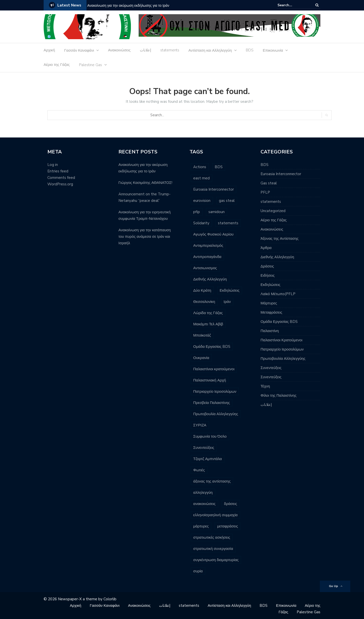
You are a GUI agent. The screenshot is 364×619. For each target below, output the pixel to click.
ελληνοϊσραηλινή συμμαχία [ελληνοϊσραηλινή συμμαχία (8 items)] (215, 515)
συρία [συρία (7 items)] (198, 571)
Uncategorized (273, 211)
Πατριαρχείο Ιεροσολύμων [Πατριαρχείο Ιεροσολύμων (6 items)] (215, 391)
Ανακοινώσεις (119, 50)
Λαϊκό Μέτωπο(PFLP (278, 294)
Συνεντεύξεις (271, 368)
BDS (250, 50)
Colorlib (110, 599)
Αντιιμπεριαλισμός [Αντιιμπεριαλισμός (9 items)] (208, 246)
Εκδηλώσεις (271, 285)
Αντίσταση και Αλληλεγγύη (210, 50)
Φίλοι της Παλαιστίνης (278, 395)
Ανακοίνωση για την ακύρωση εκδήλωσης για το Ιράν (128, 6)
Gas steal (269, 183)
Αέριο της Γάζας (57, 65)
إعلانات (145, 50)
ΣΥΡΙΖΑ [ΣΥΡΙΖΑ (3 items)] (200, 425)
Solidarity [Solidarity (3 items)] (201, 223)
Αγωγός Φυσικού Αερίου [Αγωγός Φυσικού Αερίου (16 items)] (213, 234)
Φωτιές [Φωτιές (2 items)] (199, 470)
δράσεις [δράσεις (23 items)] (231, 504)
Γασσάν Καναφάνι (79, 50)
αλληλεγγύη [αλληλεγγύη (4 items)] (203, 493)
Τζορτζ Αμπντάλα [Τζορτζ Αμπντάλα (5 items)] (208, 459)
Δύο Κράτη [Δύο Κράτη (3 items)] (202, 290)
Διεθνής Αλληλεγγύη (277, 257)
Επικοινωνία (273, 50)
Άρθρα (266, 248)
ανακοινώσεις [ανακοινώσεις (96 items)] (204, 504)
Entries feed (58, 171)
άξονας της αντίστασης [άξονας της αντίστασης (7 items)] (212, 481)
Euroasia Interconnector (281, 174)
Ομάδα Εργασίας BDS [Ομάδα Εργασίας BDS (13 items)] (212, 347)
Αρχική (49, 50)
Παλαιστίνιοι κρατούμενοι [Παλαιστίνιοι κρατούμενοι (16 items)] (214, 369)
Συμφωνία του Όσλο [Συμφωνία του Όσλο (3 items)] (210, 436)
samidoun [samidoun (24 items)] (217, 212)
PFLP (265, 192)
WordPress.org (60, 184)
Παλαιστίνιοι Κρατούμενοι (281, 340)
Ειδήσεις (268, 275)
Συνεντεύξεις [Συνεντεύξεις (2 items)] (204, 448)
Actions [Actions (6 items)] (200, 167)
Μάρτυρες (269, 303)
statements (170, 50)
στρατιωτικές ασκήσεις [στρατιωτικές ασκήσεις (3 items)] (212, 537)
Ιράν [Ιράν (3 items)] (227, 302)
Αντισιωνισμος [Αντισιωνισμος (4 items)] (205, 268)
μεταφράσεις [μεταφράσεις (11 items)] (227, 526)
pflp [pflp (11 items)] (197, 212)
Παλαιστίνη (270, 331)
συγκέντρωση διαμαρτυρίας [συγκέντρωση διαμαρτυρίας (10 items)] (216, 560)
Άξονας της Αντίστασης (280, 239)
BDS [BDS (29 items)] (219, 167)
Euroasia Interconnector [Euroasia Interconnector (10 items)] (214, 189)
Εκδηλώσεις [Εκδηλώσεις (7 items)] (230, 290)
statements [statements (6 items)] (228, 223)
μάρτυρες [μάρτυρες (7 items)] (201, 526)
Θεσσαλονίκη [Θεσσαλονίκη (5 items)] (204, 302)
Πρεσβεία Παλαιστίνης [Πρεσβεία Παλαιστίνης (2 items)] (212, 403)
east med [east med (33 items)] (201, 178)
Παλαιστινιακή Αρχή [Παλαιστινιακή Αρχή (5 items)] (210, 380)
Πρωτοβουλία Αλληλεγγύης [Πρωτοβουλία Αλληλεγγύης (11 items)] (216, 414)
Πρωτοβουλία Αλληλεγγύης (283, 359)
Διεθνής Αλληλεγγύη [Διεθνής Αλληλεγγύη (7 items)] (210, 279)
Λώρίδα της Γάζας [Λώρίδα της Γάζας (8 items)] (208, 313)
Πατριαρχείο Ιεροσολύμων (282, 349)
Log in (53, 165)
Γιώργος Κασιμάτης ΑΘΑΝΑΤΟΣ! (145, 183)
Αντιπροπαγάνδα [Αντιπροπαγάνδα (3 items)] (207, 257)
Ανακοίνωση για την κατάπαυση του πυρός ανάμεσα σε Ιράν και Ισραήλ (145, 237)
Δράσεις (267, 266)
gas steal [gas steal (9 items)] (227, 201)
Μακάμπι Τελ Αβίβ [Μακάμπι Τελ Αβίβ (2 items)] (208, 324)
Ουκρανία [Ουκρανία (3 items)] (201, 358)
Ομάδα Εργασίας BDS (279, 322)
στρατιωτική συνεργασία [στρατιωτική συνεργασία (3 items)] (213, 549)
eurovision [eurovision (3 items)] (202, 201)
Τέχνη (265, 386)
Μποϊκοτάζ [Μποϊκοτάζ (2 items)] (202, 335)
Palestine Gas (91, 65)
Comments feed (61, 178)
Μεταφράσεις (271, 312)
